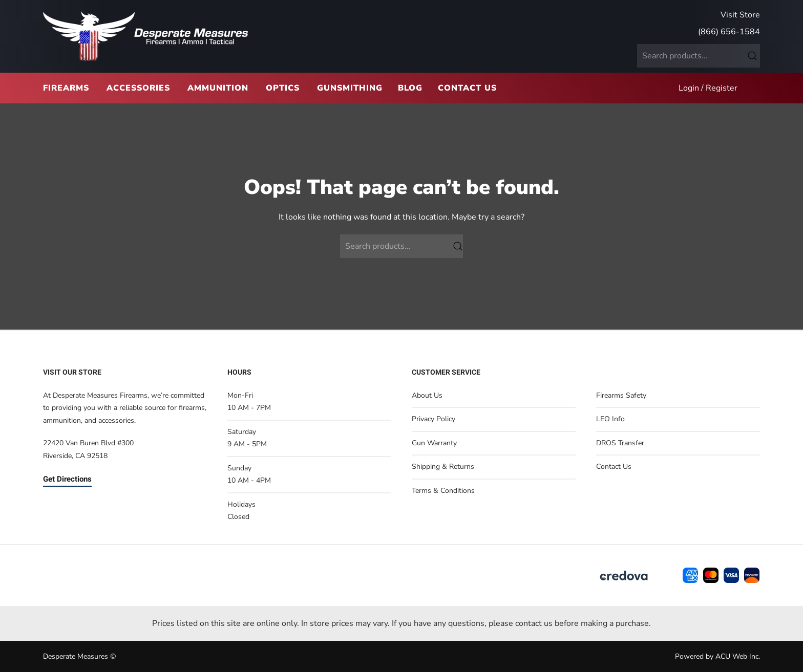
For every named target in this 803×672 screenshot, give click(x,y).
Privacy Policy (434, 419)
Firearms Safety (621, 395)
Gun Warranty (434, 443)
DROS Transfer (620, 443)
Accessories (138, 88)
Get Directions (67, 479)
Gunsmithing (350, 88)
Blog (410, 88)
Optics (283, 88)
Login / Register (708, 88)
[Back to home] (145, 36)
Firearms (66, 88)
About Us (427, 395)
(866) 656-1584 (729, 32)
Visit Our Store (72, 372)
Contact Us (467, 88)
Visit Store (740, 15)
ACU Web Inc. (738, 656)
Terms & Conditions (443, 491)
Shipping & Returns (443, 467)
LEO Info (610, 419)
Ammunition (218, 88)
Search (752, 56)
